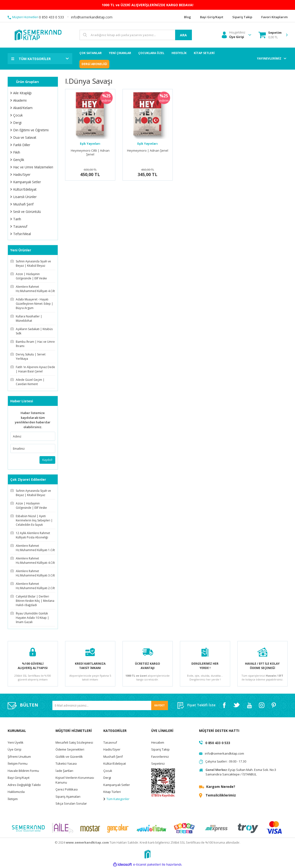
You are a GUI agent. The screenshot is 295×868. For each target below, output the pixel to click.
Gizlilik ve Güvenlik (69, 757)
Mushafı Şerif (113, 757)
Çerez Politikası (67, 789)
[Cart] (270, 35)
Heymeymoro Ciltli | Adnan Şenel (90, 152)
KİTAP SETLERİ (204, 53)
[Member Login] (234, 35)
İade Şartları (64, 771)
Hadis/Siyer (112, 749)
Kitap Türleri (112, 792)
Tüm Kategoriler (116, 799)
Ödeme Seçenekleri (70, 749)
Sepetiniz (158, 763)
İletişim (13, 799)
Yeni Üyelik (16, 742)
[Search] (136, 35)
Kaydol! (47, 460)
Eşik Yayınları (90, 144)
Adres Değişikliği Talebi (24, 785)
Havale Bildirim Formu (23, 771)
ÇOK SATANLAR (91, 53)
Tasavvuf (110, 742)
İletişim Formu (18, 763)
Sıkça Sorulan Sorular (71, 803)
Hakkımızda (16, 792)
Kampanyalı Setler (117, 785)
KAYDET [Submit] (160, 705)
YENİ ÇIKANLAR (120, 53)
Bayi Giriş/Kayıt (19, 778)
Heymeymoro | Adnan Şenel (148, 151)
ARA (183, 35)
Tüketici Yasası (66, 763)
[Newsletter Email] (110, 705)
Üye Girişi (14, 749)
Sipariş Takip (160, 749)
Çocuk (108, 771)
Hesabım (158, 742)
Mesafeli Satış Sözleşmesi (74, 742)
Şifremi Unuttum (19, 757)
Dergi (107, 778)
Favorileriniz (160, 757)
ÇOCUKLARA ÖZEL (151, 53)
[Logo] (38, 35)
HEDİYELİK (179, 53)
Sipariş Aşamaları (68, 796)
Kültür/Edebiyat (115, 763)
